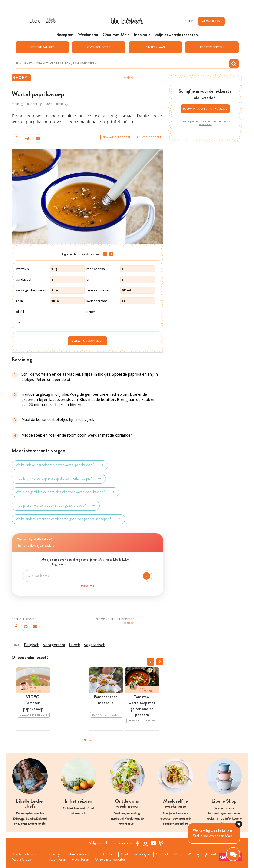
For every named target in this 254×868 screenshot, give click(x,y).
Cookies (109, 854)
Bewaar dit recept (116, 137)
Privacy (54, 854)
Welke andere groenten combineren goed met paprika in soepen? (68, 519)
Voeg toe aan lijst (87, 341)
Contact (162, 854)
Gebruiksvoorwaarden (81, 854)
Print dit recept (149, 137)
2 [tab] (90, 740)
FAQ (178, 854)
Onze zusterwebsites (110, 859)
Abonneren (58, 859)
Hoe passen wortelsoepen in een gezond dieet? (56, 506)
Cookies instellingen (135, 854)
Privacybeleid (205, 124)
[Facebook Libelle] (138, 843)
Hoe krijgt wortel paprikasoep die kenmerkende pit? (59, 479)
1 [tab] (85, 740)
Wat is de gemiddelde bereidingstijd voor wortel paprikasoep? (65, 492)
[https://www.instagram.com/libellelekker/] (145, 843)
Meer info (87, 586)
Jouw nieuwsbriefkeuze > (205, 109)
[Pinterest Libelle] (161, 843)
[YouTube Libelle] (153, 843)
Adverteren (80, 859)
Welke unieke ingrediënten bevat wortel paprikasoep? (60, 465)
